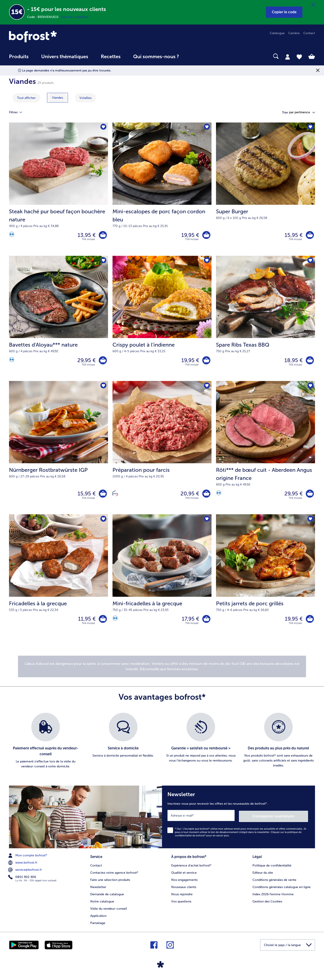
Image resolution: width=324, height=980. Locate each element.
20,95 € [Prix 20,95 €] (189, 496)
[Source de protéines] (12, 235)
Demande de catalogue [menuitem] (107, 896)
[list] (162, 744)
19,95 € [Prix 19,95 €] (190, 235)
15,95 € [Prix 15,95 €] (293, 235)
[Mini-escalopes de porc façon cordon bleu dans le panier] (206, 235)
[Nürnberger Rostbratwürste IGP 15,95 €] (58, 450)
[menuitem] (19, 59)
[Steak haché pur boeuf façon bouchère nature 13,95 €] (58, 190)
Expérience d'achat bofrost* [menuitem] (191, 867)
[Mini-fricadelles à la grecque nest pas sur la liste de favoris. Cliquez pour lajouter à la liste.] (207, 522)
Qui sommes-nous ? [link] (156, 57)
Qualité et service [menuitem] (184, 874)
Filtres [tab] (18, 112)
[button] (284, 12)
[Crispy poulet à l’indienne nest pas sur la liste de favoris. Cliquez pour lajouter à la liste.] (207, 261)
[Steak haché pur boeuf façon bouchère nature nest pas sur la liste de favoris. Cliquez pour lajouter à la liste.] (103, 127)
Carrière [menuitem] (294, 33)
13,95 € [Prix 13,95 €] (86, 235)
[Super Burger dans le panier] (309, 235)
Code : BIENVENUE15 (44, 17)
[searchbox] (195, 56)
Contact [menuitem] (309, 33)
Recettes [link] (111, 57)
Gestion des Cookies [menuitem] (267, 903)
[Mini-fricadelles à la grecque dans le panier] (206, 622)
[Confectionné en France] (115, 496)
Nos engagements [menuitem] (184, 882)
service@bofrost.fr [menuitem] (25, 872)
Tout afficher (26, 98)
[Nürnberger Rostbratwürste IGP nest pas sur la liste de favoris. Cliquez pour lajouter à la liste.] (103, 387)
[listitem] (46, 744)
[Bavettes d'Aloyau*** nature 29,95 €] (58, 320)
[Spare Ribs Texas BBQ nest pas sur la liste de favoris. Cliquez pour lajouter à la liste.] (310, 261)
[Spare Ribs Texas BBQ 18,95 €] (265, 320)
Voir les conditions (75, 17)
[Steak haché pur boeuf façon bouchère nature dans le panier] (102, 235)
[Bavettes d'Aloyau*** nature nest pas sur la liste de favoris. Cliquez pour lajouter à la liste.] (103, 261)
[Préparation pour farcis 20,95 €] (162, 450)
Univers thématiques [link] (65, 57)
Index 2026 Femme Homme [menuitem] (273, 896)
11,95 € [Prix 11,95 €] (86, 621)
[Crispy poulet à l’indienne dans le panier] (206, 362)
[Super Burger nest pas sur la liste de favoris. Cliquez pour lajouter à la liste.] (310, 127)
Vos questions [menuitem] (181, 903)
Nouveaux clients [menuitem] (184, 889)
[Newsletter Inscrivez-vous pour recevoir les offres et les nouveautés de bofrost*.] (238, 820)
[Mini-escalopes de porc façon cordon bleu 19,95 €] (162, 190)
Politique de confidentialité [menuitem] (272, 867)
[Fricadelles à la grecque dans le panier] (102, 622)
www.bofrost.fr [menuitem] (23, 865)
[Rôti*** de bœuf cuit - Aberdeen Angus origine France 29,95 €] (265, 450)
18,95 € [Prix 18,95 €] (293, 361)
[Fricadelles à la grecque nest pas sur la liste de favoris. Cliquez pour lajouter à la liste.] (103, 522)
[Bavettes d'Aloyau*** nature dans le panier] (102, 362)
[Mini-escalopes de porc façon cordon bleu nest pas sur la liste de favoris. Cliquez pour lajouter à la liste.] (207, 127)
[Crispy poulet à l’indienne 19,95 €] (162, 320)
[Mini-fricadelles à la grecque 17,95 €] (162, 580)
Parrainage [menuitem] (98, 925)
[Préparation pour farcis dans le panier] (206, 496)
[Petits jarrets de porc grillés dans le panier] (309, 622)
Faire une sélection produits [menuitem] (110, 882)
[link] (55, 37)
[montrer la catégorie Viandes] (57, 98)
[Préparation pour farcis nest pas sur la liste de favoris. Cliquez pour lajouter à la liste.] (207, 387)
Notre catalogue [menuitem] (102, 903)
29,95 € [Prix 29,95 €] (86, 361)
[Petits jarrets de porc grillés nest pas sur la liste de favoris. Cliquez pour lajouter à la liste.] (310, 522)
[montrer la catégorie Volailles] (85, 98)
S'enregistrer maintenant (281, 819)
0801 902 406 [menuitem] (22, 879)
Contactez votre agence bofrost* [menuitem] (114, 874)
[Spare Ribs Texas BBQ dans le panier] (309, 362)
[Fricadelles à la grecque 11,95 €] (58, 580)
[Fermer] (313, 5)
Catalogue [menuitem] (277, 33)
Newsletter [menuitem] (98, 889)
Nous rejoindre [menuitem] (182, 896)
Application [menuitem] (98, 918)
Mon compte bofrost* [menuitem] (28, 858)
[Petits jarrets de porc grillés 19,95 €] (265, 580)
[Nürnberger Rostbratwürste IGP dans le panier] (102, 496)
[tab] (288, 57)
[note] (162, 669)
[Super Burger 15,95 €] (265, 190)
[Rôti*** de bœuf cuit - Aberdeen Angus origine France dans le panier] (309, 496)
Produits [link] (19, 57)
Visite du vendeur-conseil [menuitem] (109, 910)
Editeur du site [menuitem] (263, 874)
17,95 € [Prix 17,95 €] (190, 621)
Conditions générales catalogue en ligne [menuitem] (281, 889)
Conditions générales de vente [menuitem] (274, 882)
